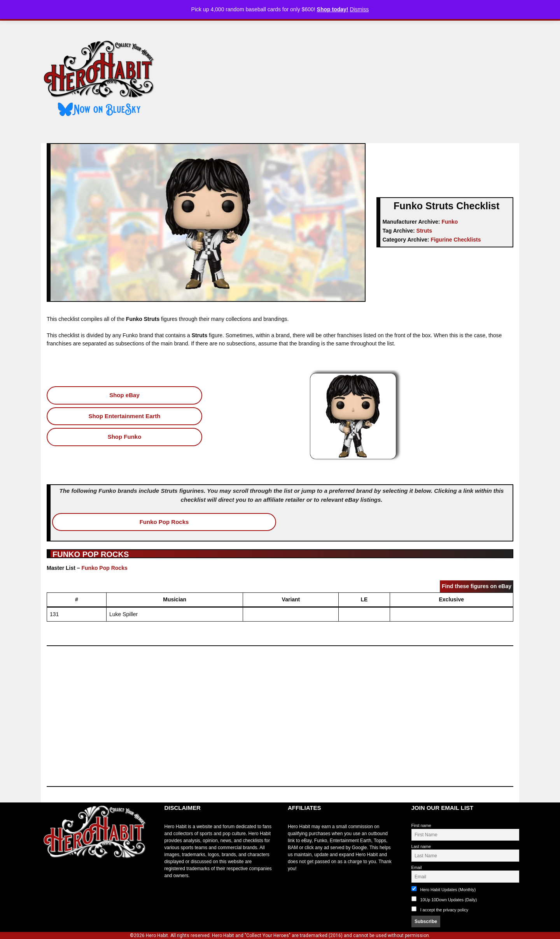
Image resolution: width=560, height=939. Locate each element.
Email (417, 867)
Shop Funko (125, 437)
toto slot (49, 878)
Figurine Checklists (456, 240)
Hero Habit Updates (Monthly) (444, 889)
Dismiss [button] (359, 9)
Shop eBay (124, 395)
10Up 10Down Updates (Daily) (444, 899)
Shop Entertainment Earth (124, 416)
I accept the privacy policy (444, 910)
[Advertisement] (343, 79)
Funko (450, 222)
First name (421, 825)
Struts (424, 231)
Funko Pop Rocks (164, 522)
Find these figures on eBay (477, 586)
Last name (421, 846)
